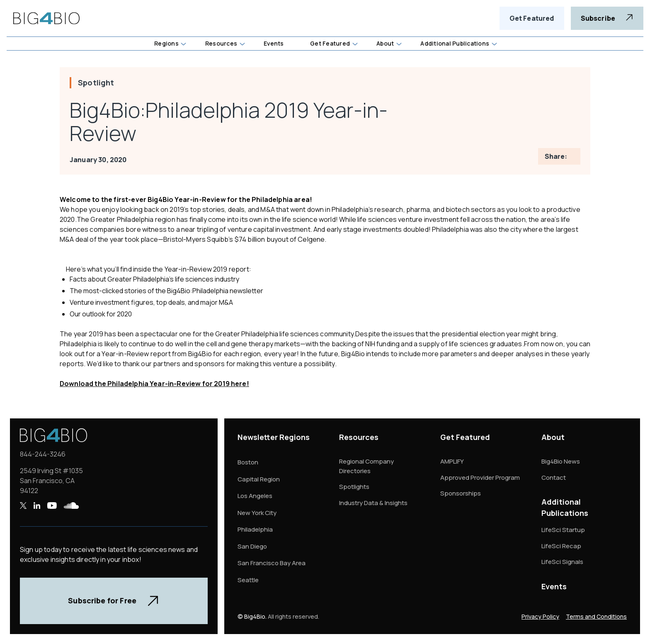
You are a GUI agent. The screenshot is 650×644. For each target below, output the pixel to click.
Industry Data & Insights (373, 503)
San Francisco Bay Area (272, 563)
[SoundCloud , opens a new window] (71, 505)
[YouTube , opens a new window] (52, 505)
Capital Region (259, 479)
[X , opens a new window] (23, 505)
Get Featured (532, 18)
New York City (257, 513)
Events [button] (274, 43)
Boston (248, 462)
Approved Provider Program (480, 478)
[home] (46, 18)
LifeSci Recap (561, 546)
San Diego (252, 546)
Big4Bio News (561, 461)
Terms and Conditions (596, 616)
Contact (554, 478)
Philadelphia (255, 529)
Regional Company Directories (366, 466)
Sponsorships (461, 493)
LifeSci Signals (562, 562)
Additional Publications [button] (455, 43)
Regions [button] (166, 43)
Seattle (248, 580)
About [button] (385, 43)
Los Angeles (255, 496)
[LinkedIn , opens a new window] (37, 505)
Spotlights (354, 487)
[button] (170, 44)
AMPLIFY (452, 461)
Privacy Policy (540, 616)
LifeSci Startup (563, 530)
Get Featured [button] (330, 43)
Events (554, 586)
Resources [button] (221, 43)
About (553, 437)
